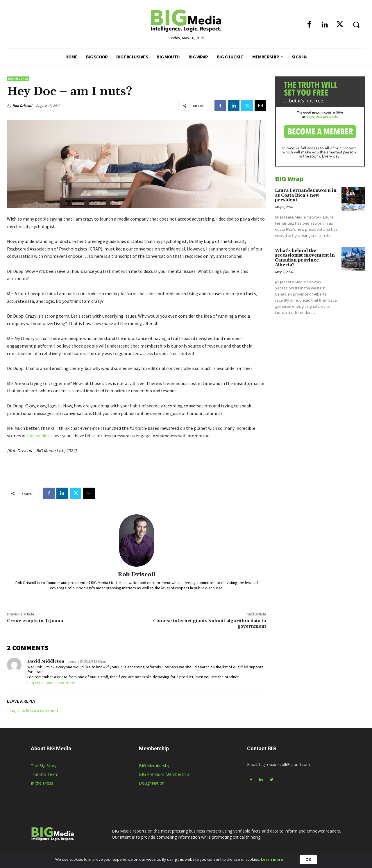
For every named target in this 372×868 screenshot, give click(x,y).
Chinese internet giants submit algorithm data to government (210, 623)
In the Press (42, 783)
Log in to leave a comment (51, 683)
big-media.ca (40, 436)
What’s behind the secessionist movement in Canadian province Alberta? (305, 258)
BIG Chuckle (18, 79)
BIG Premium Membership (164, 774)
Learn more (272, 859)
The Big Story (44, 766)
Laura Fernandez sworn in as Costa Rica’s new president (306, 195)
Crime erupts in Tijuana (35, 621)
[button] (356, 24)
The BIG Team (45, 774)
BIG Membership (155, 766)
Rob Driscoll (22, 106)
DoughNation (152, 783)
